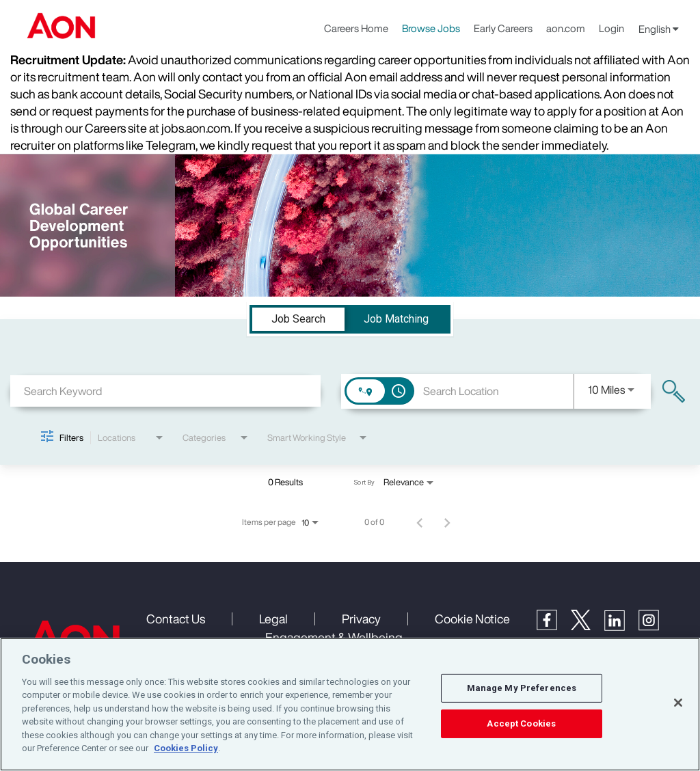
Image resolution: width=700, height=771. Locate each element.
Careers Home (356, 28)
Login (611, 28)
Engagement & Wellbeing (334, 637)
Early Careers (503, 28)
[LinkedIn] (621, 627)
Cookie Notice (472, 619)
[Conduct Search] (674, 391)
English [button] (659, 29)
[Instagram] (656, 627)
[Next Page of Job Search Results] (447, 522)
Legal (273, 619)
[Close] (678, 703)
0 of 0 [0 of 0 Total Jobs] (374, 522)
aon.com (566, 28)
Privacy (361, 619)
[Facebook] (554, 626)
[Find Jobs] (674, 391)
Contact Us (176, 619)
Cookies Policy (186, 748)
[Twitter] (588, 626)
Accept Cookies (521, 723)
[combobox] (165, 391)
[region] (350, 704)
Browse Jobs (431, 28)
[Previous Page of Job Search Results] (420, 522)
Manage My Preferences (522, 688)
